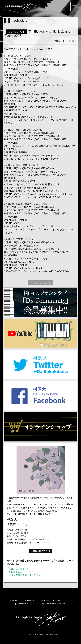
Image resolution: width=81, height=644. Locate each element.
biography (45, 600)
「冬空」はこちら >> (17, 569)
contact (60, 600)
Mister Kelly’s (37, 165)
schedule (13, 600)
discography (29, 600)
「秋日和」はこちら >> (18, 572)
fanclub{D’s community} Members (51, 604)
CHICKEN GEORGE (32, 130)
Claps (28, 56)
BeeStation (31, 239)
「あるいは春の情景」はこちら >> (24, 575)
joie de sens (32, 91)
